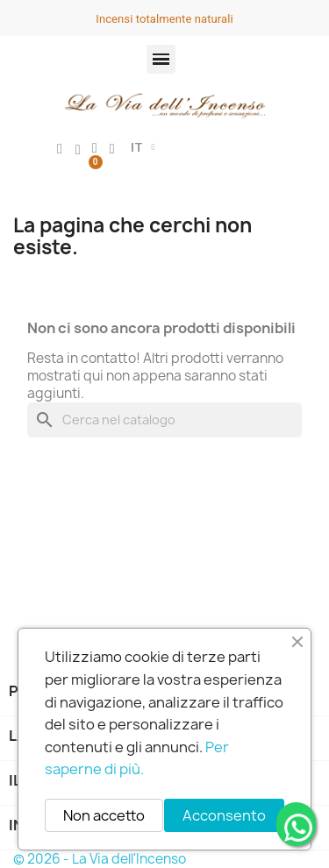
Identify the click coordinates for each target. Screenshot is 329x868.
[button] (161, 59)
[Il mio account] (60, 149)
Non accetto (104, 815)
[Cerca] (164, 420)
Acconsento (224, 815)
